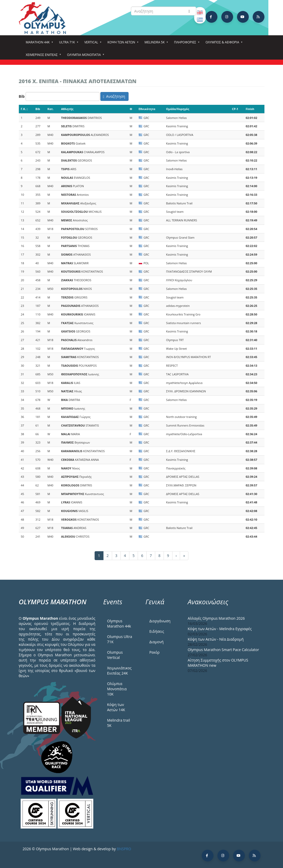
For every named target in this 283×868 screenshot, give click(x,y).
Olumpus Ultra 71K (120, 639)
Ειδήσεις (157, 631)
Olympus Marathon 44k (119, 623)
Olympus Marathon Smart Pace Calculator (223, 650)
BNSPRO (124, 849)
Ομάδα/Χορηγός (178, 109)
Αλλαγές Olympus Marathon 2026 (216, 618)
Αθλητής (67, 109)
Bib (22, 96)
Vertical (92, 44)
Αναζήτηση (114, 96)
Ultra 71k (68, 44)
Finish (250, 109)
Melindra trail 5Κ (119, 723)
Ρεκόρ (154, 652)
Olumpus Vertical (115, 655)
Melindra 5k (155, 44)
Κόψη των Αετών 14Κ (116, 707)
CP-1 (235, 109)
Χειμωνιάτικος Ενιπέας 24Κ (119, 671)
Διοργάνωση (160, 621)
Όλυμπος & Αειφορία (223, 44)
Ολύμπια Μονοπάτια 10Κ (117, 689)
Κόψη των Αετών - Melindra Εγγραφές (220, 629)
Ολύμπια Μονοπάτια (85, 56)
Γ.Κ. (24, 109)
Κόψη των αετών (122, 44)
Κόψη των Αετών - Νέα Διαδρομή (216, 639)
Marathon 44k (39, 44)
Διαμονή (156, 642)
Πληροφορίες (186, 44)
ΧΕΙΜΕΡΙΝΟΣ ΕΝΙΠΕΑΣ (43, 56)
